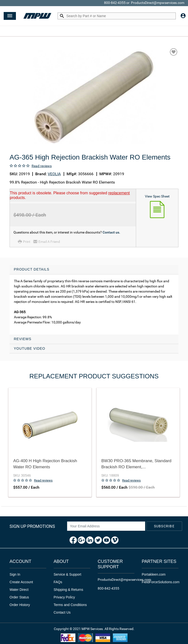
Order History (20, 605)
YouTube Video (30, 348)
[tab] (94, 300)
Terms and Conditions (70, 605)
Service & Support (67, 574)
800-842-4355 (115, 3)
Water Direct (19, 590)
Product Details (32, 269)
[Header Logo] (37, 16)
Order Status (19, 597)
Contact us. (111, 232)
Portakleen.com (154, 574)
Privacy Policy (64, 597)
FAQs (58, 582)
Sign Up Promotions (32, 526)
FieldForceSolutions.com (161, 582)
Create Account (21, 582)
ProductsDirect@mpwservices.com (158, 3)
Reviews (23, 339)
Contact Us (62, 612)
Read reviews (42, 166)
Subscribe (164, 526)
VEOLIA (54, 174)
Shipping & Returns (68, 590)
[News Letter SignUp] (106, 526)
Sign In (15, 574)
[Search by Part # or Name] (62, 16)
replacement (119, 193)
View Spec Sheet (157, 196)
